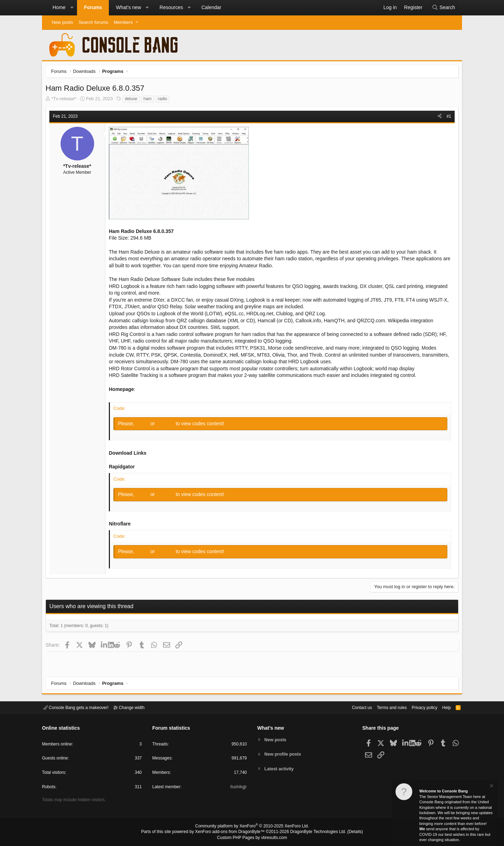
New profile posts (284, 754)
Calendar (211, 7)
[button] (72, 8)
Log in (145, 425)
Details (346, 832)
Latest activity (280, 769)
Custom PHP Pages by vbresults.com (252, 838)
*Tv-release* (66, 100)
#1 (447, 118)
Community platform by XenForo (252, 827)
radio (164, 101)
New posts (62, 22)
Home (59, 7)
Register (168, 425)
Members (123, 22)
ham (149, 101)
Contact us (351, 707)
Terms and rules (383, 707)
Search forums (94, 22)
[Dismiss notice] (491, 787)
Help (442, 707)
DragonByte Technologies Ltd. (313, 832)
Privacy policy (418, 707)
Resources (171, 7)
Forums (93, 7)
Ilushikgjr (238, 788)
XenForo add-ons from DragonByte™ (232, 832)
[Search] (443, 8)
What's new (128, 7)
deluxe (133, 101)
